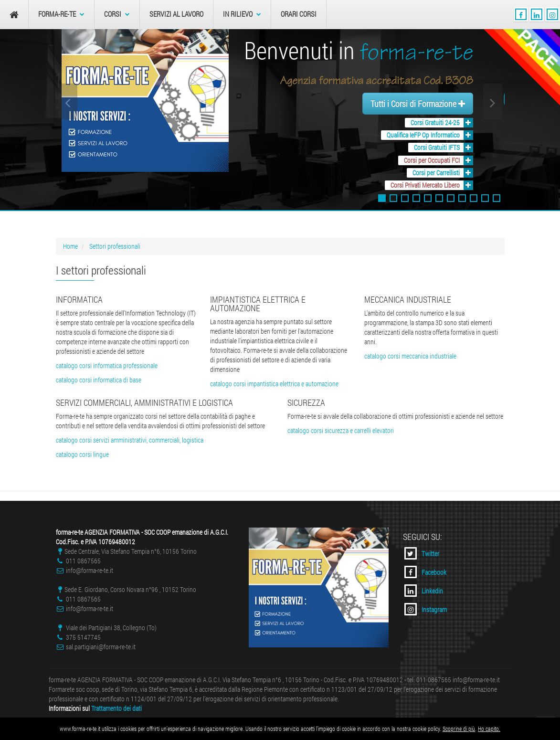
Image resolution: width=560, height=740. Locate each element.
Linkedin (424, 591)
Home (70, 246)
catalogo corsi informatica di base (99, 380)
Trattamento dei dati (116, 708)
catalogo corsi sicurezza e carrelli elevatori (341, 430)
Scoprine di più (459, 729)
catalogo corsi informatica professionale (107, 365)
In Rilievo (242, 14)
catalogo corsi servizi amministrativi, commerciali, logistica (130, 440)
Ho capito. (489, 729)
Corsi (117, 14)
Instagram (426, 609)
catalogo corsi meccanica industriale (410, 356)
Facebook (425, 572)
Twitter (422, 553)
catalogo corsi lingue (82, 454)
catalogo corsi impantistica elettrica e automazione (274, 384)
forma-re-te (61, 14)
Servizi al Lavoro (176, 14)
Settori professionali (115, 246)
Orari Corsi (299, 14)
